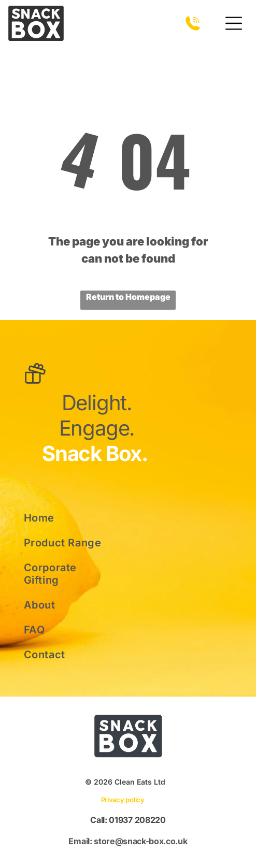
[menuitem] (66, 518)
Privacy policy (123, 800)
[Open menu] (234, 23)
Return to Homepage (128, 297)
